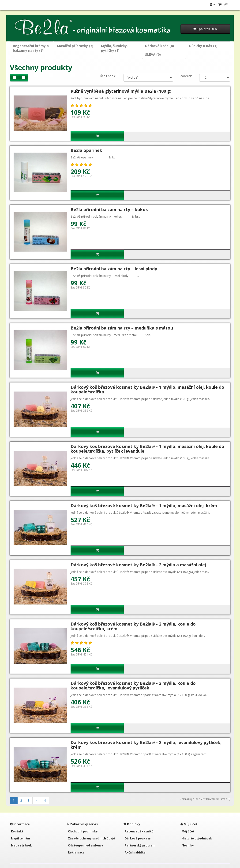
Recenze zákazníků (139, 831)
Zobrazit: (186, 76)
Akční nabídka (135, 852)
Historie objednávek (197, 838)
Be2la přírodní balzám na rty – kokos (109, 209)
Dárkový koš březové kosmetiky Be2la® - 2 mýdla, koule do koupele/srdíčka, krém (133, 626)
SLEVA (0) (153, 54)
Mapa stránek (21, 845)
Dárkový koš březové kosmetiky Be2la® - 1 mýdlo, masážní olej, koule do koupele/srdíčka (147, 389)
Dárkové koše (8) (159, 46)
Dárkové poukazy (138, 838)
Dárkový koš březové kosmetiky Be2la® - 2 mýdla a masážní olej (138, 565)
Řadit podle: (108, 76)
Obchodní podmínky (83, 831)
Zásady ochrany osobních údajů (92, 838)
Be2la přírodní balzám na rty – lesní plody (114, 269)
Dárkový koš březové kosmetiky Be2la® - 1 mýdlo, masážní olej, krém (144, 505)
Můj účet (188, 831)
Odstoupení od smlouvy (86, 845)
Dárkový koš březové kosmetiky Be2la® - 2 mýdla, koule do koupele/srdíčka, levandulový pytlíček (133, 685)
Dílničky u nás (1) (203, 46)
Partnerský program (140, 845)
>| (45, 800)
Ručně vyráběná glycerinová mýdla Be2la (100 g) (121, 91)
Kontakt (17, 831)
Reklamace (76, 852)
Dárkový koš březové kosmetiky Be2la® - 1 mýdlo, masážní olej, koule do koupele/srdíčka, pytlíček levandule (147, 449)
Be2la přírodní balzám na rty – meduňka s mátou (122, 328)
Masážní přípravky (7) (75, 46)
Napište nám (21, 838)
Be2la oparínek (86, 150)
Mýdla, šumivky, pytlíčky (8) (114, 48)
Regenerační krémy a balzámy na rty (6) (31, 48)
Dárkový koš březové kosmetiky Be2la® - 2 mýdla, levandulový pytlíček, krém (146, 745)
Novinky (188, 845)
